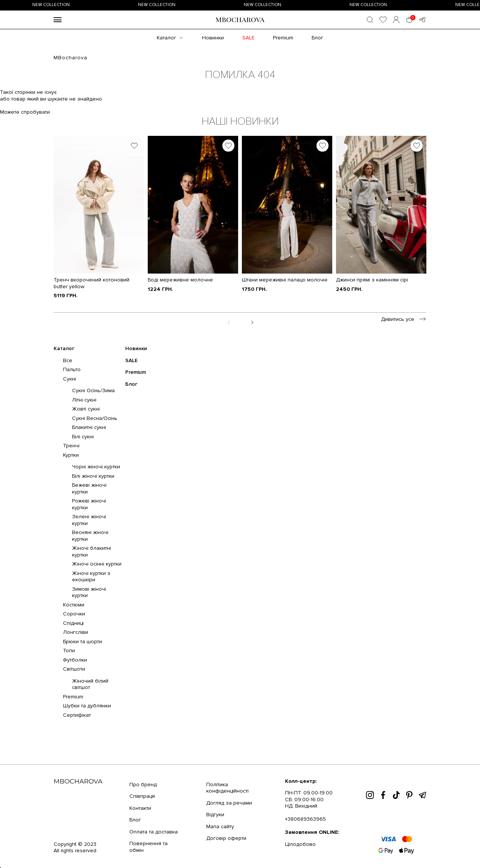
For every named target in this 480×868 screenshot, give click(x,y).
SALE (248, 38)
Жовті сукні (86, 409)
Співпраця (142, 796)
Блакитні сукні (89, 427)
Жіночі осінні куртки (97, 564)
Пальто (72, 369)
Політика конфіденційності (227, 788)
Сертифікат (77, 715)
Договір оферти (226, 838)
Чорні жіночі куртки (96, 467)
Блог (317, 38)
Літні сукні (84, 400)
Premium (283, 38)
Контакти (140, 808)
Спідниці (73, 623)
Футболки (75, 660)
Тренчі (71, 446)
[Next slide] (252, 322)
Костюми (74, 605)
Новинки (213, 38)
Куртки (71, 455)
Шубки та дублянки (87, 706)
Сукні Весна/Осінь (95, 418)
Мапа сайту (220, 827)
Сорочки (74, 614)
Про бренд (143, 785)
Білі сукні (83, 437)
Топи (69, 651)
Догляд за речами (229, 803)
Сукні (70, 379)
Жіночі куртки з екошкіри (91, 577)
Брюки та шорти (82, 642)
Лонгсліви (76, 632)
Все (68, 360)
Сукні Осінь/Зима (93, 390)
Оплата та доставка (154, 832)
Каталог (166, 38)
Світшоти (74, 669)
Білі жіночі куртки (93, 476)
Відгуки (215, 815)
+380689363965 (305, 819)
